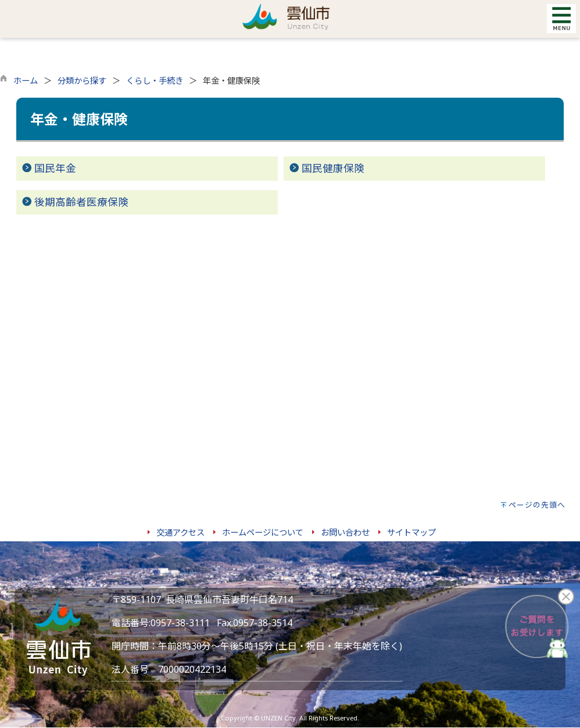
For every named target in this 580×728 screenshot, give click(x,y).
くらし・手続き (155, 81)
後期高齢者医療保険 (81, 202)
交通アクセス (180, 532)
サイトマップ (411, 532)
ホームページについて (263, 532)
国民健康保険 (333, 168)
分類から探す (82, 81)
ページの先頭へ (537, 505)
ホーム (26, 81)
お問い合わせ (345, 532)
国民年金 (55, 168)
